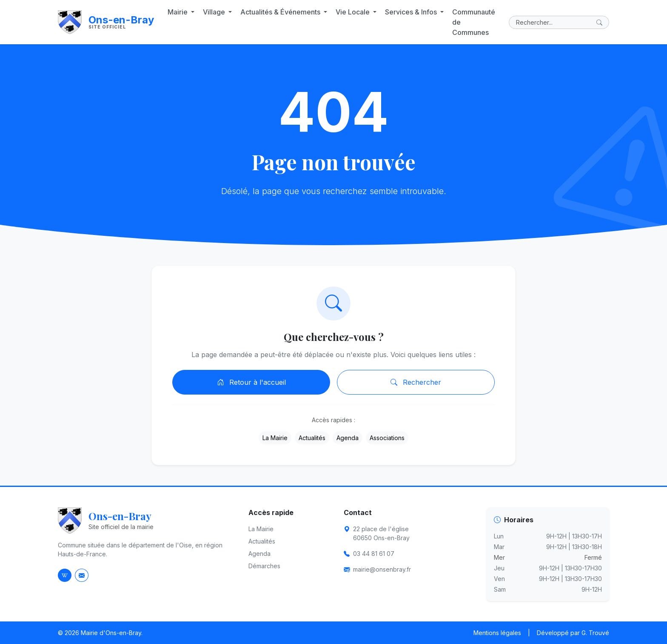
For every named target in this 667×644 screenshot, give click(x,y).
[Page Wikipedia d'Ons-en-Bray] (65, 575)
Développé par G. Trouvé (573, 633)
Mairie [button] (178, 12)
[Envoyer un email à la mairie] (82, 575)
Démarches (264, 566)
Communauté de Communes (474, 22)
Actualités (312, 438)
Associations (387, 438)
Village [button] (215, 12)
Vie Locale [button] (353, 12)
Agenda (348, 438)
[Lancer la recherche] (601, 22)
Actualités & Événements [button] (281, 12)
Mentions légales (497, 633)
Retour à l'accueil (251, 382)
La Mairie (275, 438)
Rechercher (416, 382)
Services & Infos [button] (412, 12)
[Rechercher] (559, 22)
